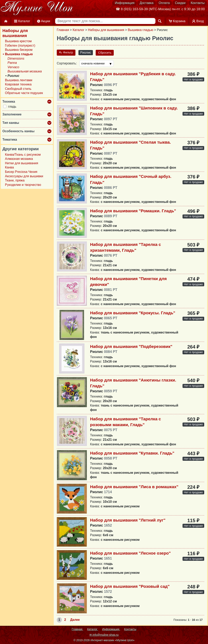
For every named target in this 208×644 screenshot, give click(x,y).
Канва (9, 167)
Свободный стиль (18, 89)
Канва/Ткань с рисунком (23, 155)
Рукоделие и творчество (23, 185)
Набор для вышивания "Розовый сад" (130, 587)
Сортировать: (67, 64)
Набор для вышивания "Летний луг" (128, 520)
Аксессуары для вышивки (24, 176)
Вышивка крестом (18, 41)
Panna (12, 63)
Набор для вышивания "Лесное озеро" (130, 553)
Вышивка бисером (19, 50)
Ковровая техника (18, 84)
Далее (75, 620)
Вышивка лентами (19, 80)
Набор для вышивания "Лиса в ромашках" (134, 487)
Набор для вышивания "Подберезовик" (131, 347)
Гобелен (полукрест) (20, 46)
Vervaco (13, 67)
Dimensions (16, 59)
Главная (63, 30)
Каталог (78, 30)
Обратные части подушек (24, 93)
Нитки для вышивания (22, 163)
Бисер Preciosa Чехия (21, 172)
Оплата (164, 3)
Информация (125, 3)
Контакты (198, 3)
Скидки (180, 3)
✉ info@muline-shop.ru (104, 635)
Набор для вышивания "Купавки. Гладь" (132, 453)
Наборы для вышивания (106, 30)
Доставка (147, 3)
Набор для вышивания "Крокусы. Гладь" (133, 313)
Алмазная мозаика (19, 159)
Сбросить (107, 53)
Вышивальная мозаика (25, 71)
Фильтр (67, 53)
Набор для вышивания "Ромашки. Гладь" (133, 211)
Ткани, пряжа (15, 180)
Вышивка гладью (141, 30)
